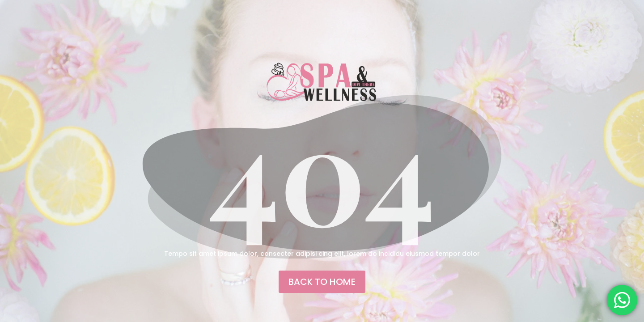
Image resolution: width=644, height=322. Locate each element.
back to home (322, 282)
